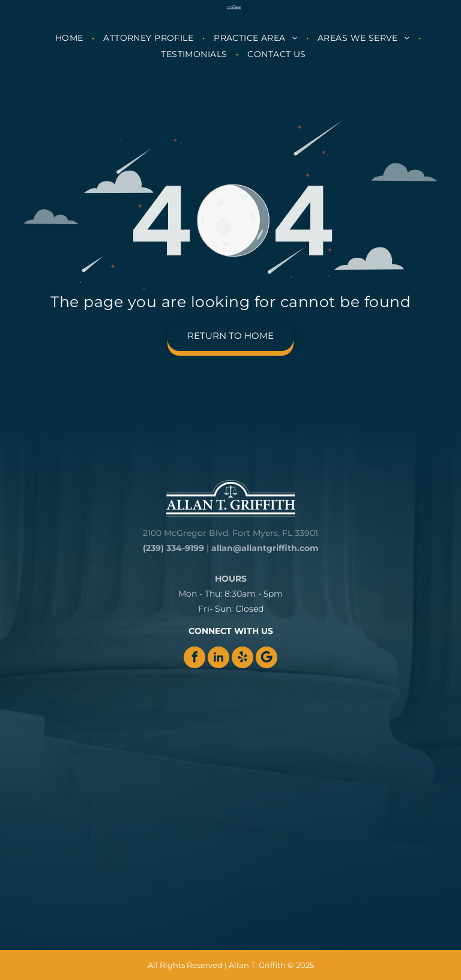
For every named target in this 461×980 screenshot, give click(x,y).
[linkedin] (218, 657)
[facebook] (194, 657)
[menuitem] (71, 38)
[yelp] (243, 657)
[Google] (267, 657)
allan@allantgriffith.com (265, 548)
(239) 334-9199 (173, 548)
